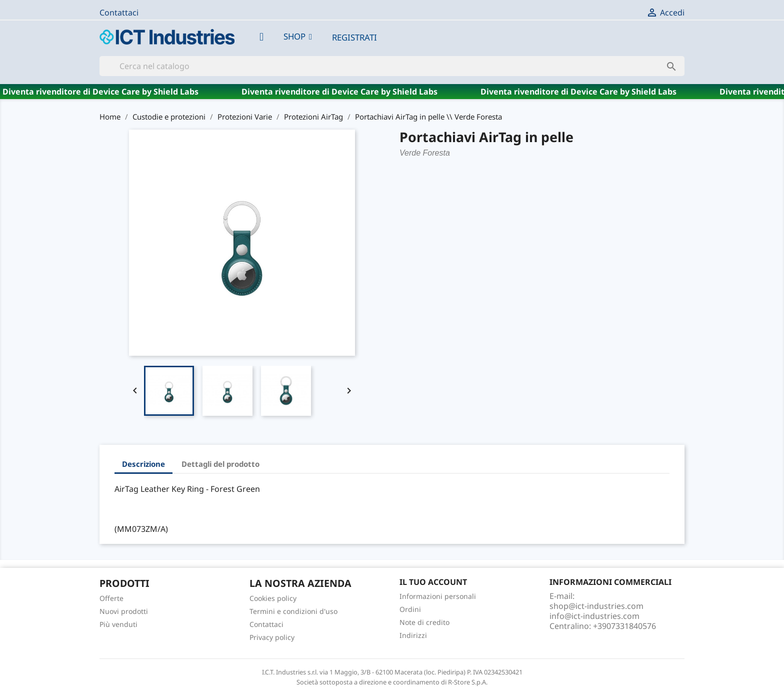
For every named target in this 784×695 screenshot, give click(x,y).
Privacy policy (272, 637)
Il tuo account (433, 582)
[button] (298, 37)
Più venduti (118, 624)
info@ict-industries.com (594, 616)
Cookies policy (273, 598)
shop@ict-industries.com (596, 606)
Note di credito (424, 622)
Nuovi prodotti (124, 611)
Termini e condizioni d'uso (293, 611)
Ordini (410, 609)
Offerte (111, 598)
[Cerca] (392, 66)
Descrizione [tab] (143, 464)
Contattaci (119, 13)
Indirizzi (413, 635)
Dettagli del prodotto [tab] (220, 464)
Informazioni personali (438, 596)
